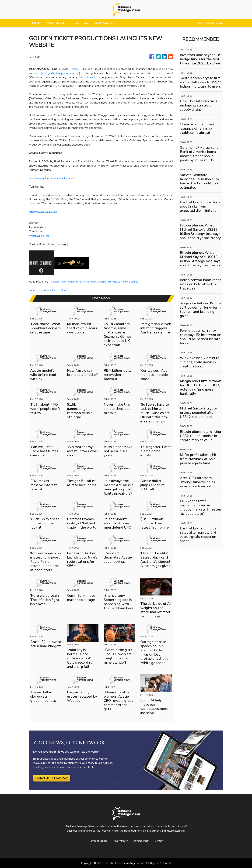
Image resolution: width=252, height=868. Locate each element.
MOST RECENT (57, 23)
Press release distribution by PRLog (51, 290)
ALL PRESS (81, 23)
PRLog (76, 69)
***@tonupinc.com (40, 236)
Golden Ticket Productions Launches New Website (82, 282)
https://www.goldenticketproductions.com (55, 178)
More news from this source (133, 282)
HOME (36, 23)
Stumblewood (88, 77)
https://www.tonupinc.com (45, 212)
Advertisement (143, 841)
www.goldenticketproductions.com (63, 73)
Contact (163, 841)
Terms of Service (95, 841)
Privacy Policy (119, 841)
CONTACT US (104, 23)
